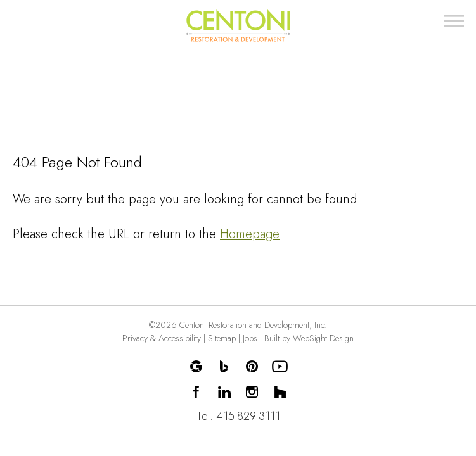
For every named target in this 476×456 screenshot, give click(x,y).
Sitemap (222, 338)
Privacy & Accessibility (162, 338)
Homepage (250, 234)
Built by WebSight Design (309, 338)
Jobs (250, 338)
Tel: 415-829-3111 (238, 416)
